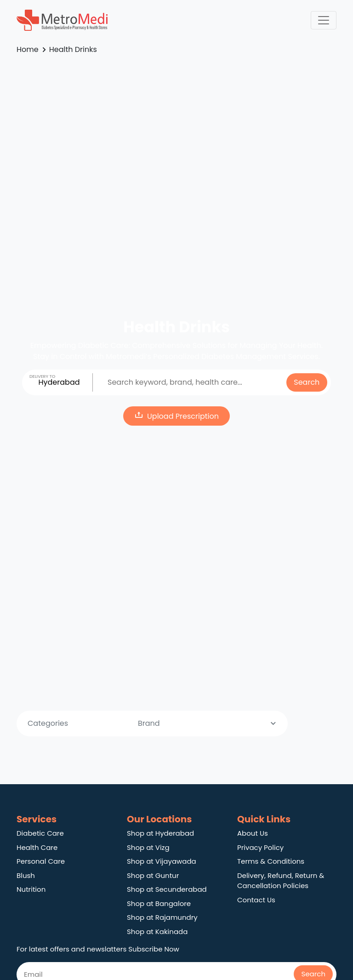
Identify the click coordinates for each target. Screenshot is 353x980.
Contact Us (256, 900)
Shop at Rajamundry (162, 917)
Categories (98, 723)
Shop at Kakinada (157, 932)
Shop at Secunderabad (167, 889)
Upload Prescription (176, 416)
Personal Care (41, 861)
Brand (208, 723)
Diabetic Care (40, 833)
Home (28, 49)
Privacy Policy (260, 847)
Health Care (37, 847)
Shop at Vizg (148, 847)
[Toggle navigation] (324, 20)
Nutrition (31, 889)
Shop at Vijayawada (162, 861)
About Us (253, 833)
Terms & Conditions (271, 861)
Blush (26, 875)
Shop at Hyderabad (160, 833)
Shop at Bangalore (159, 903)
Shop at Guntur (153, 875)
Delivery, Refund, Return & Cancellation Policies (281, 881)
